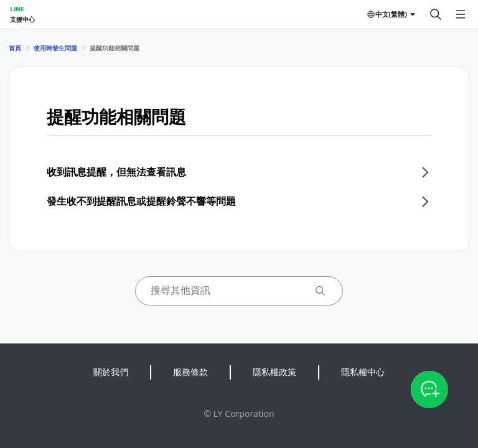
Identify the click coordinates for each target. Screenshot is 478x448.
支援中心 (22, 19)
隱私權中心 (363, 372)
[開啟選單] (461, 14)
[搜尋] (436, 14)
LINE (17, 9)
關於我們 (111, 372)
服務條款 (190, 372)
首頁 (15, 48)
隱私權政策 (274, 372)
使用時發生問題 (55, 48)
